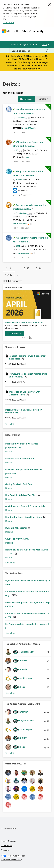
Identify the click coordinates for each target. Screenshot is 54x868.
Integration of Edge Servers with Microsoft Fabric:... (24, 393)
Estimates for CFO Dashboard (20, 458)
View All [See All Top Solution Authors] (10, 693)
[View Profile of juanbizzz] (29, 157)
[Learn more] (15, 334)
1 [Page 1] (11, 268)
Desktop (9, 451)
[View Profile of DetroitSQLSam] (29, 128)
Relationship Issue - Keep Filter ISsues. (24, 517)
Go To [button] (44, 45)
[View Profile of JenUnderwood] (20, 224)
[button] (26, 99)
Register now (34, 69)
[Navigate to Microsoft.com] (10, 31)
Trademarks (6, 850)
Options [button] (42, 99)
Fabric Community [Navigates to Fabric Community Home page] (32, 31)
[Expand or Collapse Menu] (4, 38)
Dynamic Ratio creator (17, 528)
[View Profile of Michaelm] (20, 117)
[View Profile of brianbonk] (20, 180)
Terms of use (7, 845)
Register (15, 44)
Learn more (8, 22)
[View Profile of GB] (17, 150)
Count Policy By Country (17, 539)
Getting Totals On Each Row (19, 484)
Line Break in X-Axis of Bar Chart (22, 495)
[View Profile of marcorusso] (23, 190)
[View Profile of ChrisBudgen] (21, 213)
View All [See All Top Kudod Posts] (10, 633)
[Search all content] (30, 51)
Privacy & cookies (9, 841)
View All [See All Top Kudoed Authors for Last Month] (10, 753)
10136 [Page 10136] (38, 268)
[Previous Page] (5, 268)
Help (35, 44)
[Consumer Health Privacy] (27, 860)
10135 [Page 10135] (26, 268)
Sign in (26, 44)
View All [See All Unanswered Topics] (10, 424)
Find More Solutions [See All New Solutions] (10, 563)
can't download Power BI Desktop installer (26, 506)
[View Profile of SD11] (18, 246)
